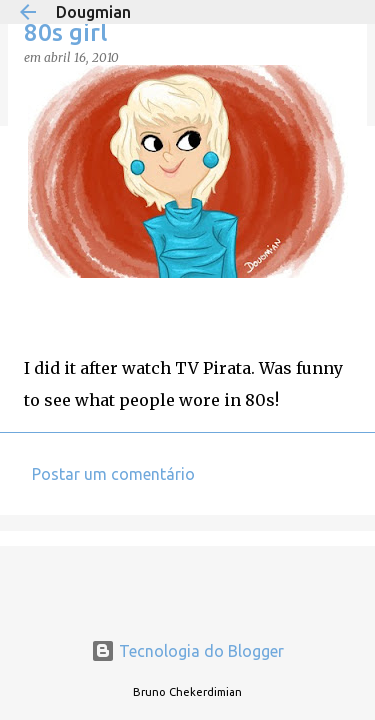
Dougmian (93, 12)
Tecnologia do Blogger (187, 651)
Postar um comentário (113, 474)
